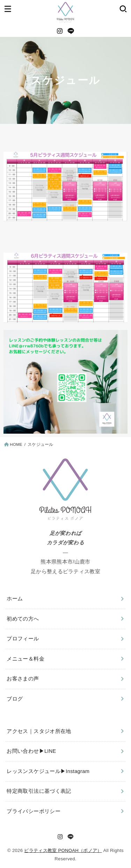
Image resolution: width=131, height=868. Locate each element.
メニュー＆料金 (26, 659)
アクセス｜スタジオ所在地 (39, 731)
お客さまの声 (23, 679)
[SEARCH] (123, 9)
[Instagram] (60, 31)
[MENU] (8, 9)
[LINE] (71, 31)
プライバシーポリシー (34, 811)
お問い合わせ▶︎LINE (31, 751)
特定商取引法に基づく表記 (39, 791)
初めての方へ (23, 619)
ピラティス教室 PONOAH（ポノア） (63, 850)
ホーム (15, 599)
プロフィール (23, 639)
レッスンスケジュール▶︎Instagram (48, 771)
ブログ (15, 699)
